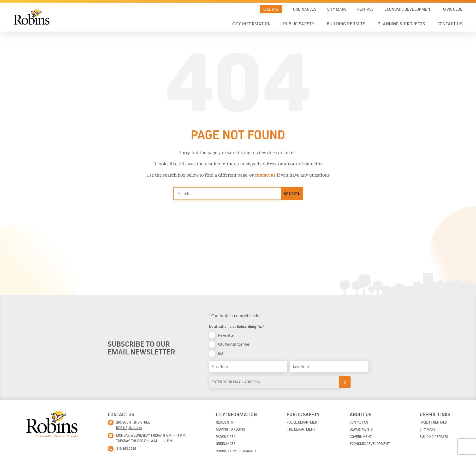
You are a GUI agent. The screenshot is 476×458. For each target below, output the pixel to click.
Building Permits (346, 24)
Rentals (365, 9)
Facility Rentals (433, 422)
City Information (252, 24)
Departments (361, 429)
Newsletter (227, 335)
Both (222, 353)
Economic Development (408, 9)
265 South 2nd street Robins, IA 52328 (134, 425)
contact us (265, 175)
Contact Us (450, 24)
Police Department (303, 422)
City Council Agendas (234, 344)
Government (361, 437)
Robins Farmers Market (236, 451)
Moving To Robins (230, 429)
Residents (224, 422)
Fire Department (301, 429)
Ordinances (305, 9)
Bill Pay (271, 9)
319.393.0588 (126, 448)
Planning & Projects (401, 24)
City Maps (337, 9)
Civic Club (453, 9)
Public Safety (299, 24)
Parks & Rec (226, 437)
